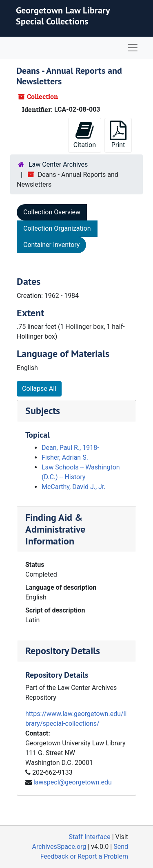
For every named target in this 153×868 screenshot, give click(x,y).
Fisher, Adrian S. (65, 457)
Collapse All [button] (39, 389)
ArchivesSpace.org (59, 847)
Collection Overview (52, 212)
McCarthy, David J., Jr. (74, 487)
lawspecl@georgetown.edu (73, 782)
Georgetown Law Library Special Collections (63, 15)
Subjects (43, 411)
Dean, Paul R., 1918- (70, 448)
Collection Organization (57, 228)
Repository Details (63, 651)
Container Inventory (51, 245)
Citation (85, 135)
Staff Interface (90, 837)
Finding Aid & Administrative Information (55, 529)
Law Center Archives (58, 164)
